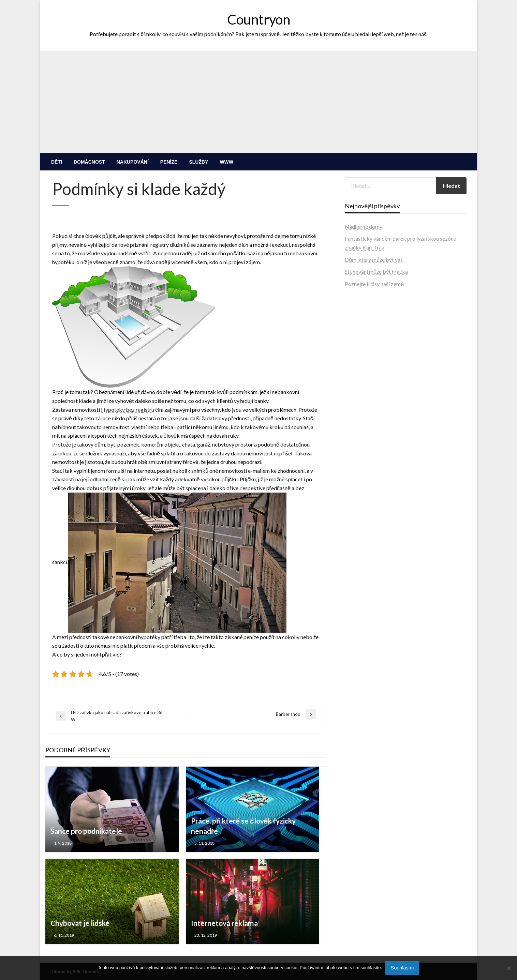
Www (226, 162)
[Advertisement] (258, 102)
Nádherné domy (364, 227)
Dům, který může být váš (374, 260)
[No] (508, 968)
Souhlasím (402, 968)
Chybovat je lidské (80, 923)
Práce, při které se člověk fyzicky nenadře (243, 826)
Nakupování (133, 162)
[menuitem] (57, 162)
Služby (198, 162)
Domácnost (89, 162)
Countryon (259, 19)
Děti (57, 162)
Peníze (169, 162)
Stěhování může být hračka (376, 272)
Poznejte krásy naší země (374, 284)
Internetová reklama (224, 923)
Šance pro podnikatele (86, 831)
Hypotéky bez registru (128, 410)
